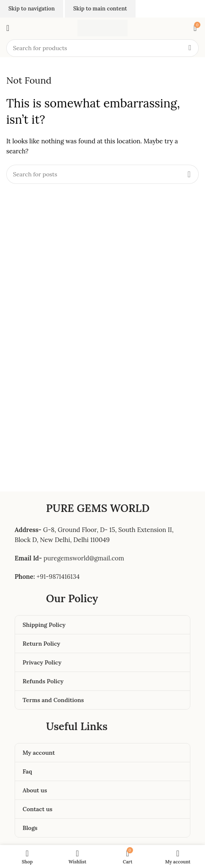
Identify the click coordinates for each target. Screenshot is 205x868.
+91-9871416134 (58, 577)
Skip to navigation (32, 9)
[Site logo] (102, 27)
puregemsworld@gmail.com (84, 558)
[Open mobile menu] (8, 28)
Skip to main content (100, 9)
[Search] (102, 48)
